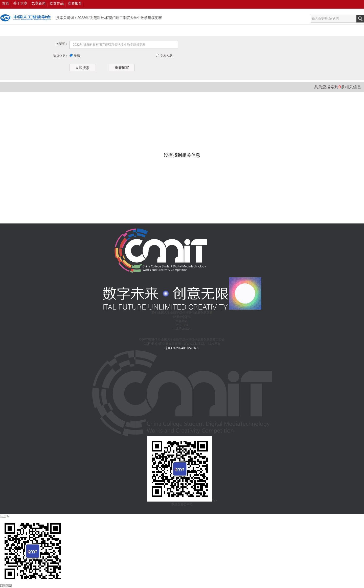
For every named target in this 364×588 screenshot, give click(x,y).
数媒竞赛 (26, 18)
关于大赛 (20, 3)
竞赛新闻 (38, 3)
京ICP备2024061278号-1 (182, 348)
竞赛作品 (57, 3)
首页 (6, 3)
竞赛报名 (75, 3)
